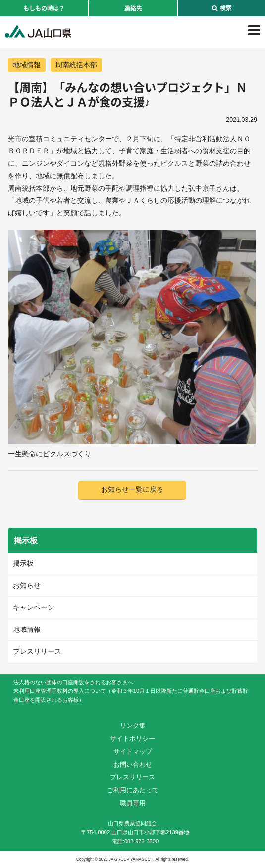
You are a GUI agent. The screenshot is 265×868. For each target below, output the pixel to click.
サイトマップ (133, 751)
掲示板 (23, 563)
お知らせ (27, 585)
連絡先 (133, 8)
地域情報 (27, 65)
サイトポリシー (132, 739)
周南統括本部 (76, 65)
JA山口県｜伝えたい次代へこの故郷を (38, 31)
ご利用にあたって (133, 790)
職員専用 (133, 803)
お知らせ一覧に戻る (132, 489)
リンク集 (133, 726)
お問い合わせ (133, 764)
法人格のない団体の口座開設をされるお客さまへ (73, 682)
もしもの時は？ (44, 8)
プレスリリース (37, 651)
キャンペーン (34, 607)
